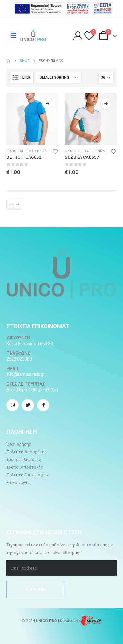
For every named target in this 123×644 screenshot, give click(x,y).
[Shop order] (59, 78)
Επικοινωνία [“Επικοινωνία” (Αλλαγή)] (18, 483)
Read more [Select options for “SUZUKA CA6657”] (106, 104)
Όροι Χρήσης (19, 444)
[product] (32, 119)
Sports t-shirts (19, 151)
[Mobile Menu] (13, 36)
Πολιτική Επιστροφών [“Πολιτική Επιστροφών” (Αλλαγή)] (28, 475)
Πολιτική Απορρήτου (27, 452)
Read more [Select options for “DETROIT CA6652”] (48, 104)
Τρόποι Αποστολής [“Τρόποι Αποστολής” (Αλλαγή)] (25, 467)
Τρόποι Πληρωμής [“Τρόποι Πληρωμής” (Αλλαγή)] (24, 460)
